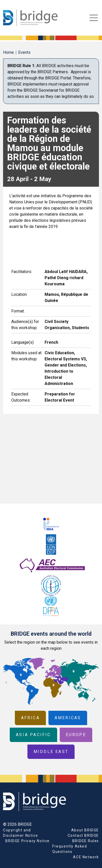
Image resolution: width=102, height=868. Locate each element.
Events (24, 52)
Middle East (51, 752)
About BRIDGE (85, 830)
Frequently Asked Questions (70, 849)
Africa (30, 718)
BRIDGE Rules (86, 841)
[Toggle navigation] (94, 18)
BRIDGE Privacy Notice (28, 841)
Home (8, 52)
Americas (68, 718)
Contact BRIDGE (83, 835)
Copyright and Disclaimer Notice (21, 833)
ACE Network (86, 857)
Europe (76, 735)
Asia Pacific (33, 735)
